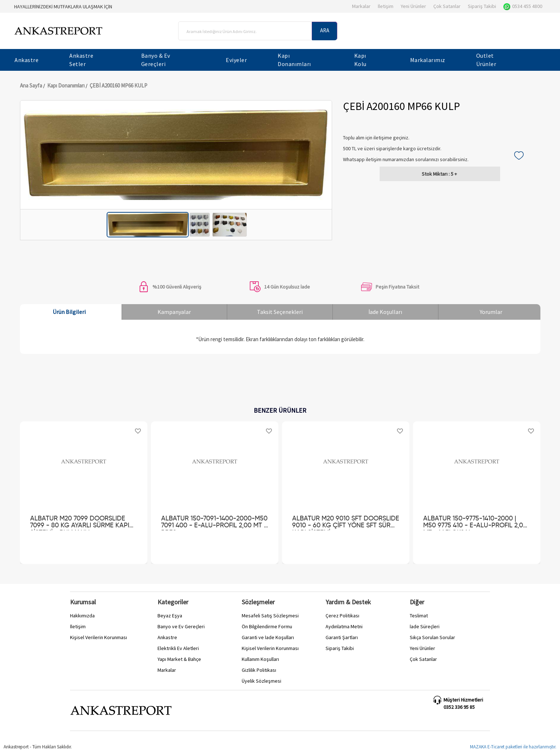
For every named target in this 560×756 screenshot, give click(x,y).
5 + (439, 174)
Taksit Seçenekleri (280, 312)
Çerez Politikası (342, 616)
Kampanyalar (174, 312)
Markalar (361, 6)
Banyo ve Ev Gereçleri (181, 626)
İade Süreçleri (425, 626)
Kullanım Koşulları (260, 659)
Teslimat (419, 616)
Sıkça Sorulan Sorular (432, 637)
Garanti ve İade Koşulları (268, 637)
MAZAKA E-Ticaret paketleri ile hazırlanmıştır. (513, 747)
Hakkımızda (82, 616)
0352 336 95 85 (459, 707)
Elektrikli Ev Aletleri (178, 648)
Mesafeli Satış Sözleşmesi (270, 616)
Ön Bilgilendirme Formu (267, 626)
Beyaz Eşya (170, 616)
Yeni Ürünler (413, 6)
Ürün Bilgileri (69, 312)
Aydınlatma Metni (344, 626)
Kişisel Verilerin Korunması (99, 637)
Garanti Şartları (342, 637)
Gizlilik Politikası (259, 670)
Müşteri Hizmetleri (463, 700)
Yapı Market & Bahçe (179, 659)
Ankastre (167, 637)
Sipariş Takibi (482, 6)
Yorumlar (491, 312)
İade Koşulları (385, 312)
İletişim (386, 6)
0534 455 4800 (523, 6)
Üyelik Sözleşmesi (261, 681)
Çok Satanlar (447, 6)
